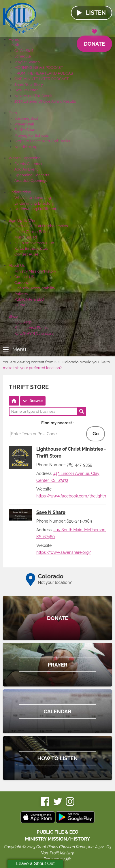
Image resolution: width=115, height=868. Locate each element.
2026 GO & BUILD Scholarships (41, 226)
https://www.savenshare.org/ (64, 552)
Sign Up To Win (22, 220)
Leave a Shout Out (35, 864)
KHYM (20, 305)
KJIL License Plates (31, 328)
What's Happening (25, 158)
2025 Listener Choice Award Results (45, 101)
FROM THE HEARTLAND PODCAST (45, 73)
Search (82, 411)
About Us (17, 265)
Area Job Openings (31, 181)
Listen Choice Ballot (32, 232)
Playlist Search (27, 62)
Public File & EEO (29, 299)
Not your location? (55, 582)
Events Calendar (29, 164)
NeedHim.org (26, 147)
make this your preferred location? (32, 368)
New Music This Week (33, 96)
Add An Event (26, 169)
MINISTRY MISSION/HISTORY (58, 839)
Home (14, 39)
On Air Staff (24, 51)
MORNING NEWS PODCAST (39, 67)
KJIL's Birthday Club (31, 248)
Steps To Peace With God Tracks (42, 141)
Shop (13, 316)
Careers (21, 283)
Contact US (24, 277)
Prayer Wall (24, 124)
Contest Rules (27, 254)
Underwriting (20, 192)
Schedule (23, 56)
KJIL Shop (23, 322)
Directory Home (14, 401)
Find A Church (27, 130)
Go (96, 434)
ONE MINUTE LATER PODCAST (42, 79)
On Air (14, 45)
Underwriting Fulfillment (35, 209)
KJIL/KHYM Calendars (34, 333)
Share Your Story (29, 85)
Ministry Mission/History (35, 271)
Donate (94, 41)
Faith (13, 113)
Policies (21, 294)
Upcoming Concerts (32, 175)
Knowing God (26, 118)
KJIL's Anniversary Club (34, 243)
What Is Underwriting (33, 198)
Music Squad (26, 237)
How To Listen (27, 90)
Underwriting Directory (34, 203)
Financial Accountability (35, 288)
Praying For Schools (32, 135)
